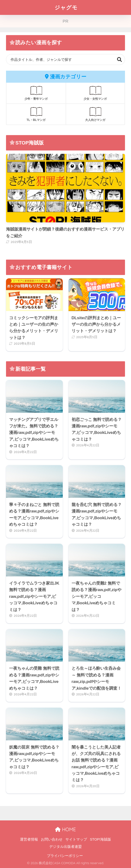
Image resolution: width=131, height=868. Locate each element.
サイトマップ (76, 839)
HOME (65, 829)
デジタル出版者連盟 (65, 847)
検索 (120, 59)
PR (66, 21)
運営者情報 (29, 839)
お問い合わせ (52, 839)
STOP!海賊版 (100, 839)
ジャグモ (66, 7)
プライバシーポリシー (65, 856)
